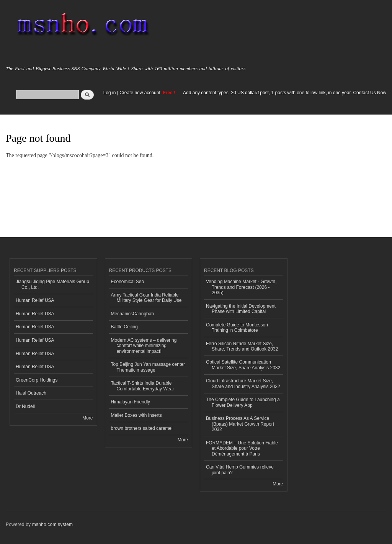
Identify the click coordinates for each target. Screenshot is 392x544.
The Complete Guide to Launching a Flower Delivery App (243, 402)
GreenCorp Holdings (37, 380)
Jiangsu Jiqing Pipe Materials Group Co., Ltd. (52, 284)
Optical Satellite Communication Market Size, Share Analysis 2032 (243, 365)
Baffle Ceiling (124, 327)
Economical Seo (128, 282)
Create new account (140, 93)
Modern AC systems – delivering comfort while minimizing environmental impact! (144, 346)
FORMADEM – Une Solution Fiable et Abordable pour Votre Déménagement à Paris (242, 448)
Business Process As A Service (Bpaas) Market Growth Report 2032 (240, 424)
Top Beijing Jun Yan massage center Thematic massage (148, 367)
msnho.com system (52, 524)
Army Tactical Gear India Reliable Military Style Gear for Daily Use (146, 298)
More (87, 418)
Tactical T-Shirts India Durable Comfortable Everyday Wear (143, 386)
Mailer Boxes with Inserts (136, 415)
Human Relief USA (35, 300)
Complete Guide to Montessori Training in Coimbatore (237, 328)
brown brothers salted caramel (142, 428)
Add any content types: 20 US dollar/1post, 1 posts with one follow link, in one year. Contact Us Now (285, 93)
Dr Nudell (25, 406)
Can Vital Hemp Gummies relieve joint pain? (240, 470)
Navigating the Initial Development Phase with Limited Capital (241, 309)
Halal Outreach (31, 393)
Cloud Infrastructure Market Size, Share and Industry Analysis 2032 (243, 383)
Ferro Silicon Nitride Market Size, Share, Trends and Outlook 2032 (242, 346)
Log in (110, 93)
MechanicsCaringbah (133, 314)
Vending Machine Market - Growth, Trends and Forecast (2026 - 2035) (241, 287)
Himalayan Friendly (131, 402)
